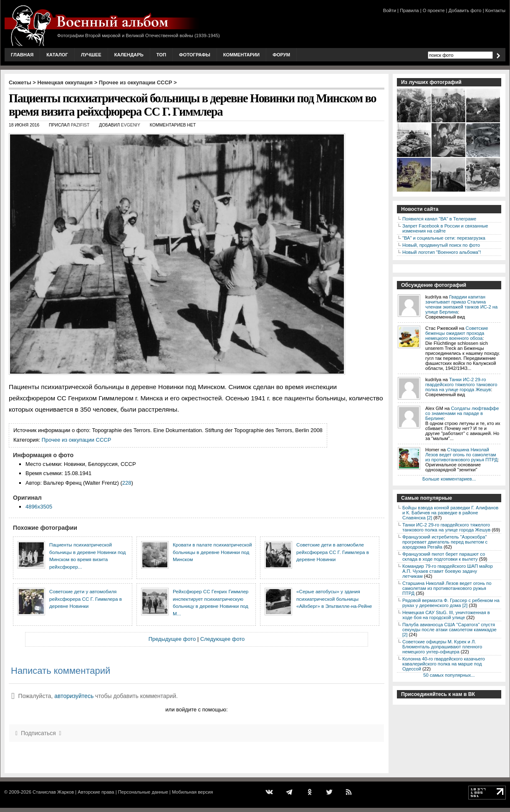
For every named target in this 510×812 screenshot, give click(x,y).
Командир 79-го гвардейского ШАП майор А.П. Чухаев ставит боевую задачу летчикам (448, 571)
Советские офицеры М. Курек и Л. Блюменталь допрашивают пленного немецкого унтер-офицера (442, 647)
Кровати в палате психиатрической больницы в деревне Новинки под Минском (212, 552)
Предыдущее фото (172, 639)
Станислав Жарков (53, 792)
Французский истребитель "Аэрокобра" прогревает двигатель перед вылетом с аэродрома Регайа (445, 542)
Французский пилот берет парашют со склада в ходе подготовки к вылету (444, 557)
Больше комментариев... (449, 479)
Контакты (495, 10)
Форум (281, 55)
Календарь (129, 55)
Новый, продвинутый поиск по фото (441, 245)
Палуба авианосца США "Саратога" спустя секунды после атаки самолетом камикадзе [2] (449, 630)
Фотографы (195, 55)
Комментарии (241, 55)
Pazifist (80, 125)
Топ (161, 55)
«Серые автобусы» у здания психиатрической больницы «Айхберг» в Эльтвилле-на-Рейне (334, 599)
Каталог (57, 55)
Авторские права (96, 792)
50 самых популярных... (449, 675)
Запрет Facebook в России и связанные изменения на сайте (445, 228)
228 (127, 483)
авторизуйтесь (74, 696)
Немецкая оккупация (65, 82)
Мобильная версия (192, 792)
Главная (22, 55)
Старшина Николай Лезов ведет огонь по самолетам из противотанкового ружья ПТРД (461, 455)
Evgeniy (131, 125)
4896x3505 (39, 507)
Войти (390, 10)
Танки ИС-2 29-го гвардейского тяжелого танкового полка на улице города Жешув (461, 384)
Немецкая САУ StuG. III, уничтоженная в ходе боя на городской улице (446, 615)
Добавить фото (465, 10)
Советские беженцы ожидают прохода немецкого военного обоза (457, 333)
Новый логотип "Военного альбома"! (442, 252)
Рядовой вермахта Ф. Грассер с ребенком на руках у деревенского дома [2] (451, 603)
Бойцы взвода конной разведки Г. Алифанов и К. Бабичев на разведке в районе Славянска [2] (450, 513)
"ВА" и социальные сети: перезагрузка (444, 238)
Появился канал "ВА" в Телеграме (439, 219)
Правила (409, 10)
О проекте (434, 10)
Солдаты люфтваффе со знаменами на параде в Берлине (462, 413)
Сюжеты (20, 82)
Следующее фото (223, 639)
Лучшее (91, 55)
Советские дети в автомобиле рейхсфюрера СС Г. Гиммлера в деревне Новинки (333, 552)
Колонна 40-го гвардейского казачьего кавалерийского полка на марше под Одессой (444, 664)
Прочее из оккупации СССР (136, 82)
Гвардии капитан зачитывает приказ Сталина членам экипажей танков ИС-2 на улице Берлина (461, 304)
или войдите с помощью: (196, 710)
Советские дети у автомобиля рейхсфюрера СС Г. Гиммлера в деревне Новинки (86, 599)
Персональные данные (143, 792)
